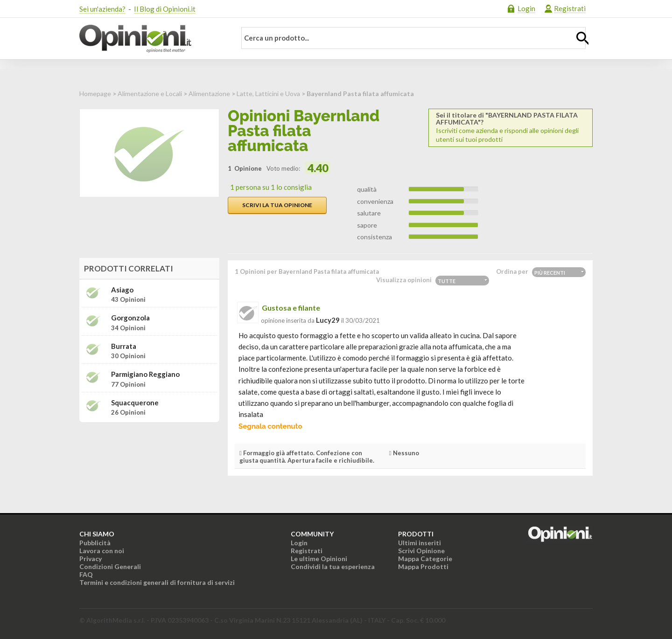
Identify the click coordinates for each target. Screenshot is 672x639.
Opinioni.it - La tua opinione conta (152, 39)
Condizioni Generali (110, 566)
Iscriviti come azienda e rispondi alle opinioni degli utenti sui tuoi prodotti (511, 127)
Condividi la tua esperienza (333, 566)
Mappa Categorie (425, 559)
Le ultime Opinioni (319, 559)
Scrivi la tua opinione (277, 205)
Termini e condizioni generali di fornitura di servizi (157, 582)
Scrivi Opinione (421, 551)
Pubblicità (95, 543)
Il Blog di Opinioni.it (165, 9)
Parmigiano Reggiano (145, 374)
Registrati (570, 8)
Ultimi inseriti (420, 543)
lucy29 (328, 320)
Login (526, 8)
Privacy (91, 559)
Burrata (124, 346)
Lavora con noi (102, 551)
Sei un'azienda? (102, 9)
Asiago (122, 290)
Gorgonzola (130, 318)
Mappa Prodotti (423, 566)
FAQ (86, 574)
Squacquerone (135, 403)
